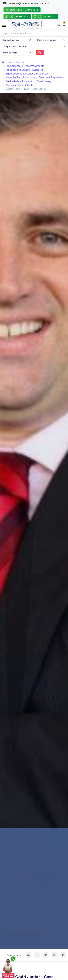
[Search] (59, 25)
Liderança (29, 77)
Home (7, 62)
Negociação (13, 77)
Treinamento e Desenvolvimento (25, 66)
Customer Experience (51, 77)
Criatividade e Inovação (19, 81)
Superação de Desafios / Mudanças (27, 74)
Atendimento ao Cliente (19, 85)
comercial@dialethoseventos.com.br (27, 3)
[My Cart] (64, 25)
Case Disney (44, 81)
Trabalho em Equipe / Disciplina (24, 70)
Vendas (21, 62)
